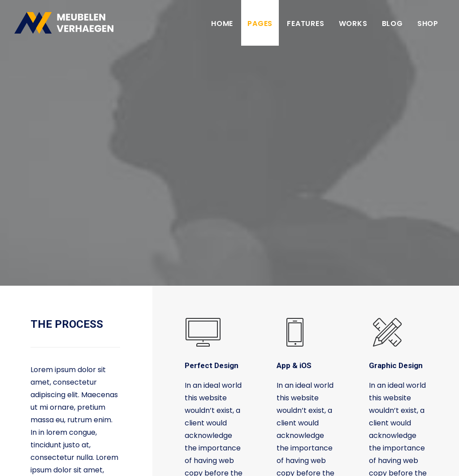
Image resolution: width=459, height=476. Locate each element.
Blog (392, 24)
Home (222, 24)
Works (353, 24)
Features (305, 24)
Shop (428, 24)
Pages (260, 24)
